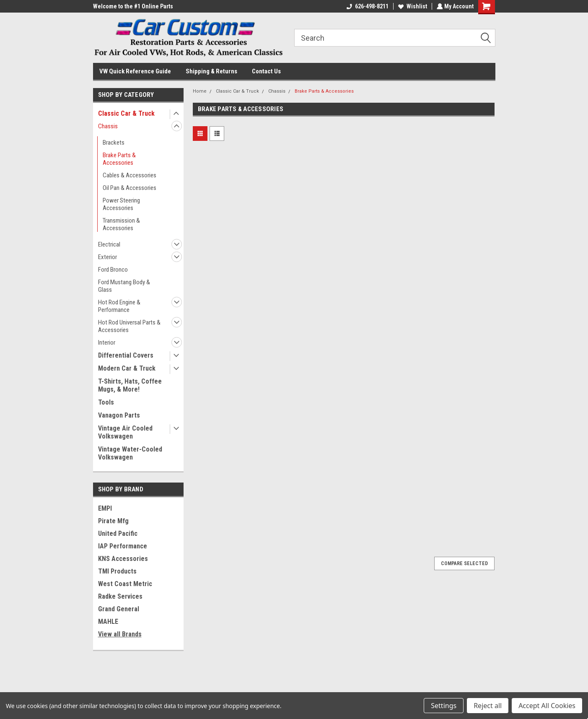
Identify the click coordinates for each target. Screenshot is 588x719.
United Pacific (118, 533)
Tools (106, 402)
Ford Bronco (113, 270)
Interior (107, 343)
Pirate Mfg (113, 521)
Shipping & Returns (211, 71)
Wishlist (412, 6)
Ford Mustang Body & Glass (124, 286)
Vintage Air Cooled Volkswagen (125, 432)
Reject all (488, 706)
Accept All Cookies (547, 706)
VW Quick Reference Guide (135, 71)
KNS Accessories (123, 559)
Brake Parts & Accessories (119, 159)
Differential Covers (126, 355)
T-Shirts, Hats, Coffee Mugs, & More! (130, 385)
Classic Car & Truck (126, 113)
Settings (444, 706)
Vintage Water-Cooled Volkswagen (130, 453)
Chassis (108, 126)
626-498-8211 (367, 6)
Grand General (119, 609)
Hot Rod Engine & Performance (119, 306)
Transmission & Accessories (121, 224)
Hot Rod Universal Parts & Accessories (129, 326)
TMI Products (117, 571)
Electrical (109, 244)
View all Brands (120, 634)
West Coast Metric (125, 584)
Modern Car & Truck (127, 368)
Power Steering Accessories (121, 204)
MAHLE (108, 622)
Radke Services (120, 596)
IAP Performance (123, 546)
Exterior (107, 257)
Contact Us (266, 71)
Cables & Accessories (130, 175)
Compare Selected (464, 563)
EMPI (105, 508)
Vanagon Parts (119, 415)
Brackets (114, 143)
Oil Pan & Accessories (130, 188)
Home (200, 91)
